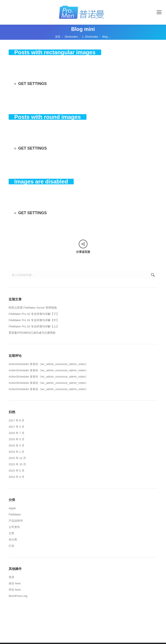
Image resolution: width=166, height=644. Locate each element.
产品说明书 (16, 521)
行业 (11, 546)
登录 (11, 577)
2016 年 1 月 (17, 452)
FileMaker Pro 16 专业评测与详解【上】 (34, 326)
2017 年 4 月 (17, 427)
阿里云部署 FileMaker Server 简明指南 (33, 308)
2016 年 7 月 (17, 433)
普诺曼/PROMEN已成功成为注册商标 (32, 333)
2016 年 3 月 (17, 446)
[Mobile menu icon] (159, 12)
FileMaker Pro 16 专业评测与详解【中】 (34, 320)
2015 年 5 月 (17, 471)
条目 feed (15, 583)
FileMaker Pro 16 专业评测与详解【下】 (34, 314)
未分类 (13, 540)
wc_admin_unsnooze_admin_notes (63, 364)
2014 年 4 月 (17, 477)
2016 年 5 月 (17, 439)
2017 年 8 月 (17, 420)
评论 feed (15, 590)
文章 (11, 533)
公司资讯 (14, 527)
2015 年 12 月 (17, 458)
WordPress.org (18, 596)
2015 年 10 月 (17, 464)
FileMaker (15, 514)
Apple (12, 508)
